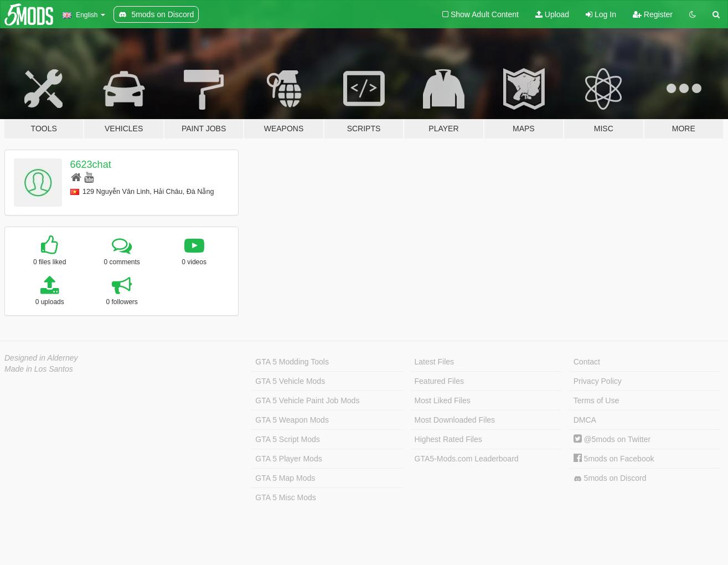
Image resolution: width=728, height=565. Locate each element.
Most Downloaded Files (455, 420)
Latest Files (435, 362)
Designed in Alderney (41, 358)
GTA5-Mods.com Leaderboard (467, 459)
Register (653, 14)
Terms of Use (596, 400)
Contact (587, 362)
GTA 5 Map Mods (285, 478)
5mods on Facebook (614, 459)
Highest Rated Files (448, 439)
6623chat (91, 165)
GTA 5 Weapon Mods (292, 420)
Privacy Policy (598, 381)
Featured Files (439, 381)
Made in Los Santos (39, 369)
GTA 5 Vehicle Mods (290, 381)
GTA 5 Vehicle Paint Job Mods (307, 400)
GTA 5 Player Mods (288, 459)
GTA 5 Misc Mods (285, 497)
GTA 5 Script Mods (287, 439)
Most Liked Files (443, 400)
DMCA (585, 420)
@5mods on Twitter (612, 439)
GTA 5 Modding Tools (292, 362)
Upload (552, 14)
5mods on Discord (610, 478)
